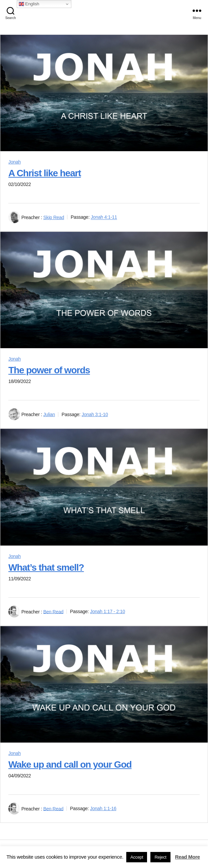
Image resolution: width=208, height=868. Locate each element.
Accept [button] (137, 857)
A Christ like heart (45, 173)
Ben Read (53, 611)
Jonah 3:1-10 (95, 414)
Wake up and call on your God (70, 764)
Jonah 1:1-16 (103, 808)
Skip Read (54, 217)
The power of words (49, 370)
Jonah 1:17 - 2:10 (108, 611)
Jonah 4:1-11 (104, 217)
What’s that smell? (46, 567)
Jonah (15, 162)
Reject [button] (160, 857)
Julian (49, 414)
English (29, 4)
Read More (188, 857)
